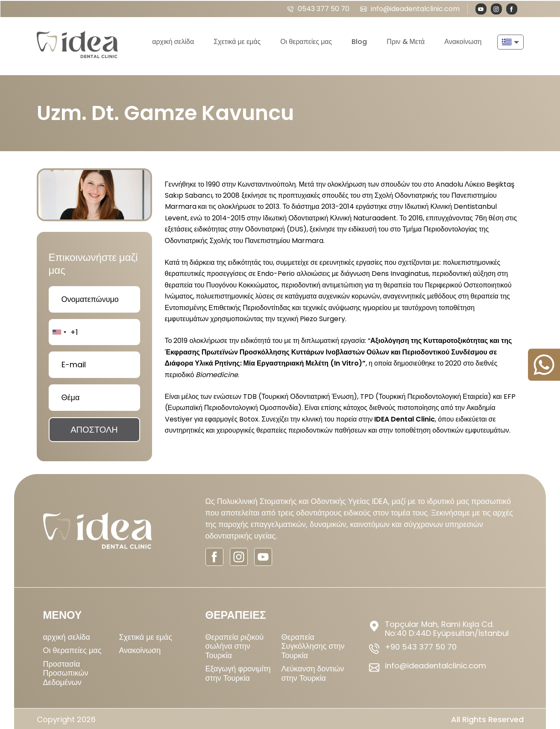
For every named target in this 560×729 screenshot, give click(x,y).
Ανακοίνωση (463, 41)
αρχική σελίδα (173, 41)
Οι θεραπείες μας (306, 41)
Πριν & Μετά (406, 41)
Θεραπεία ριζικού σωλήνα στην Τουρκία (235, 644)
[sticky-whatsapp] (544, 364)
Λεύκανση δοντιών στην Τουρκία (313, 672)
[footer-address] (443, 627)
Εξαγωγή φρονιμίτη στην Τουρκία (238, 672)
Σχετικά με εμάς (237, 41)
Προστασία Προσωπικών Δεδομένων (66, 671)
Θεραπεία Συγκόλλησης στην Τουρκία (313, 644)
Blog (359, 41)
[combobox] (59, 330)
